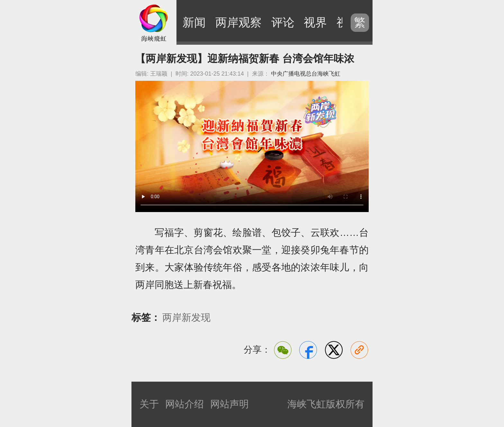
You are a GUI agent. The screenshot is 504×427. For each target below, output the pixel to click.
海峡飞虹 (154, 23)
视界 (315, 22)
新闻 (194, 22)
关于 (149, 404)
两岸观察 (239, 22)
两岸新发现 (186, 317)
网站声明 (230, 404)
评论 (283, 22)
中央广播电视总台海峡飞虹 (306, 74)
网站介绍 (184, 404)
